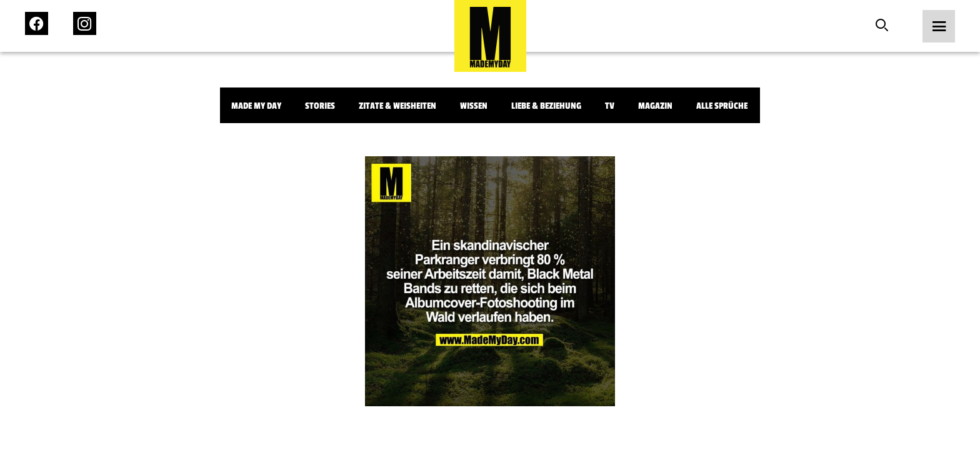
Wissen (474, 106)
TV (610, 106)
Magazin (655, 106)
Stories (320, 106)
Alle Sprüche (722, 106)
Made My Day (256, 106)
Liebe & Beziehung (546, 106)
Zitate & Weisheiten (397, 106)
